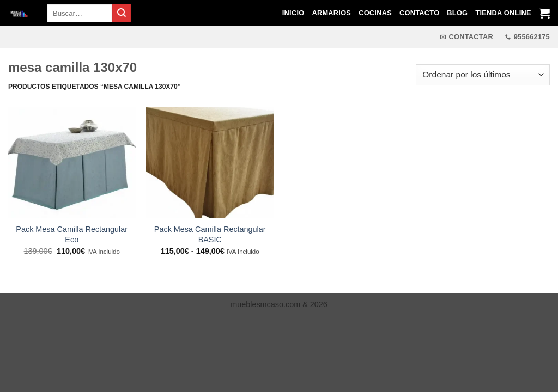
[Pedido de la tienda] (483, 75)
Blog (457, 13)
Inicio (293, 13)
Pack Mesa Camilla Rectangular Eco (72, 234)
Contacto (419, 13)
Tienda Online (503, 13)
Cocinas (375, 13)
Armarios (331, 13)
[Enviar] (122, 13)
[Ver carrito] (544, 13)
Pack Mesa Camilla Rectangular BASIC (210, 234)
